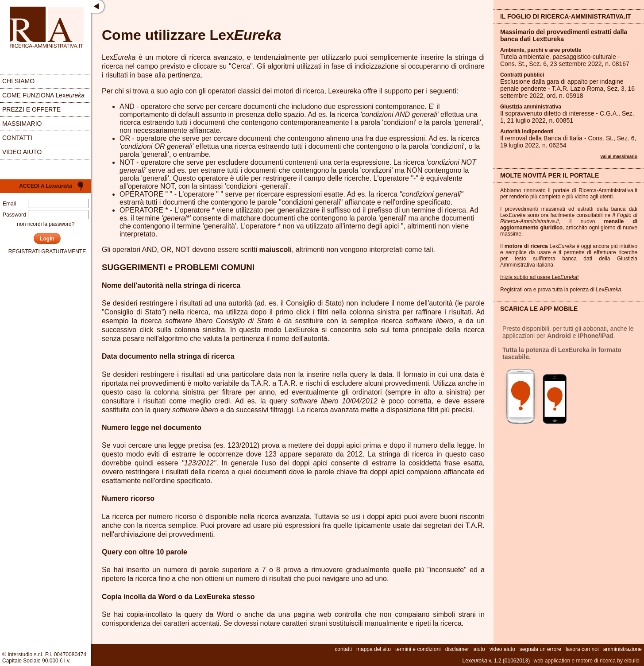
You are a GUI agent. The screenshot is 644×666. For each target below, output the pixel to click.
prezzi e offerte (31, 109)
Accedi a (46, 186)
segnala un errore (540, 649)
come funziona (43, 95)
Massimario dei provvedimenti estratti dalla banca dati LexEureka (564, 35)
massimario (22, 124)
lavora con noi (582, 649)
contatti (17, 138)
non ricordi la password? (46, 224)
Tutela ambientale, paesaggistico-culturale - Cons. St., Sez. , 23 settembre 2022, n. (565, 60)
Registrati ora (516, 290)
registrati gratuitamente (47, 252)
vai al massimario (619, 157)
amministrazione (623, 649)
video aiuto (22, 152)
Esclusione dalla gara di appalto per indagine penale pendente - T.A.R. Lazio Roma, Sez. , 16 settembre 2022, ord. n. (567, 89)
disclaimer (457, 649)
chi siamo (18, 81)
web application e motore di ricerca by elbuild (587, 661)
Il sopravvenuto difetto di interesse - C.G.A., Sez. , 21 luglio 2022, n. (567, 117)
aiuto (479, 649)
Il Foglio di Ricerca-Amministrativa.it (566, 16)
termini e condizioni (418, 649)
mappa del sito (374, 649)
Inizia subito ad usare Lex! (539, 277)
